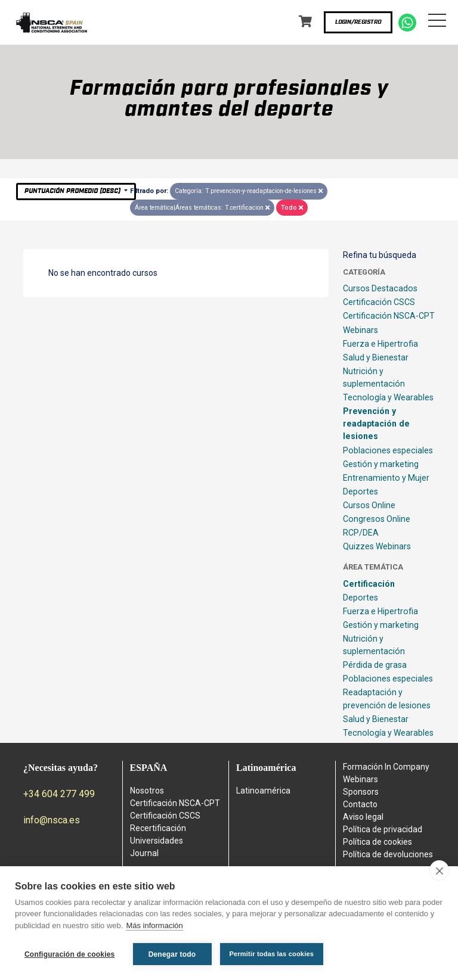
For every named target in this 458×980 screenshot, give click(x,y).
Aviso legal (363, 817)
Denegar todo (172, 954)
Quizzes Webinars (377, 546)
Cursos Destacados (380, 288)
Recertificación (158, 828)
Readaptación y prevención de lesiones (387, 699)
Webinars (360, 330)
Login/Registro (358, 22)
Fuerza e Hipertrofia (380, 344)
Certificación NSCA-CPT (389, 316)
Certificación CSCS (379, 302)
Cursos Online (369, 505)
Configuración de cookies (70, 954)
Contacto (360, 804)
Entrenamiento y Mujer (386, 478)
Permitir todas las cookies (272, 954)
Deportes (360, 491)
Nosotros (147, 791)
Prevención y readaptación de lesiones (376, 424)
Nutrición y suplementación (374, 377)
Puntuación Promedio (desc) (73, 191)
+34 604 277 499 (59, 794)
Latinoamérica (263, 791)
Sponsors (361, 792)
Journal (144, 853)
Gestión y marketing (381, 464)
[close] (439, 870)
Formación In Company (386, 767)
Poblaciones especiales (388, 450)
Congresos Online (377, 519)
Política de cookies (377, 842)
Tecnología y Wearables (388, 397)
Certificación (369, 584)
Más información (154, 925)
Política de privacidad (383, 829)
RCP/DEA (361, 533)
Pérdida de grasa (375, 665)
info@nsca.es (52, 820)
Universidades (157, 841)
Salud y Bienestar (376, 357)
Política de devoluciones (388, 854)
